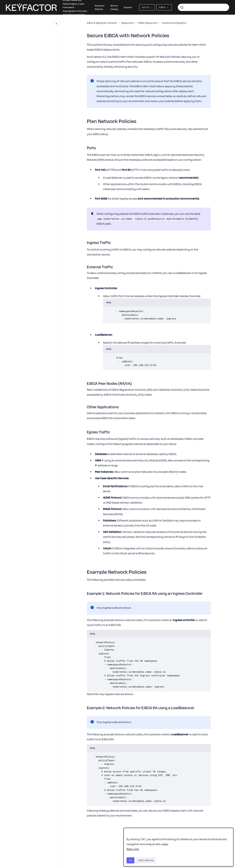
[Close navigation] (57, 24)
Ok (130, 860)
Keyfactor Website (100, 7)
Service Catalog (114, 7)
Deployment (128, 23)
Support (128, 7)
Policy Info (133, 849)
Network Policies (170, 57)
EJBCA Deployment (148, 23)
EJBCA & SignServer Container (102, 23)
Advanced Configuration (174, 23)
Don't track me (146, 860)
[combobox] (203, 7)
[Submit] (182, 7)
